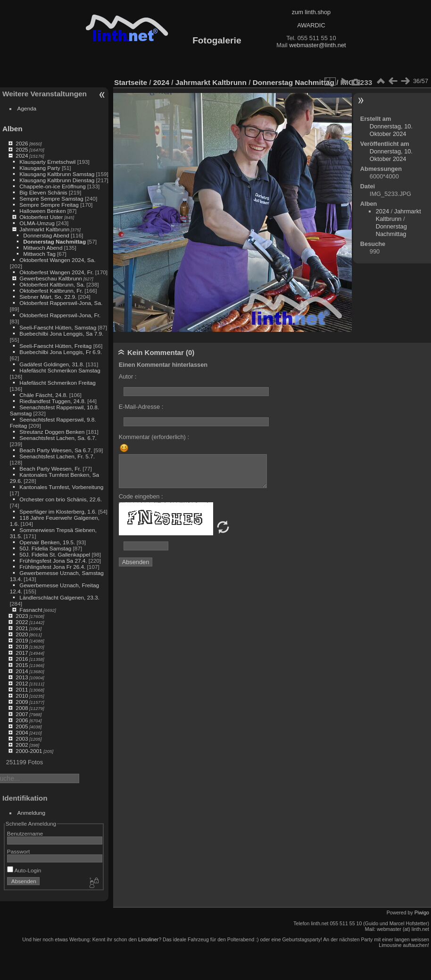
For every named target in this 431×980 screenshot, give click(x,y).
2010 (22, 696)
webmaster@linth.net (317, 45)
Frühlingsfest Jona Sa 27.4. (53, 561)
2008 (22, 708)
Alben (12, 129)
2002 (22, 745)
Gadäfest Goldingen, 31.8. (52, 364)
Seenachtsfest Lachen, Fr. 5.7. (57, 456)
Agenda (27, 108)
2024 (22, 156)
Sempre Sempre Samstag (51, 199)
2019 (22, 640)
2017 (22, 653)
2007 (22, 714)
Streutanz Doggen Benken (52, 432)
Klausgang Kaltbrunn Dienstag (57, 180)
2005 (22, 726)
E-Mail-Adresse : (141, 407)
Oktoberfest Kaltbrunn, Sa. (52, 284)
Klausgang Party (40, 168)
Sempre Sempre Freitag (49, 205)
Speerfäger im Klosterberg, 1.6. (58, 511)
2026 (22, 143)
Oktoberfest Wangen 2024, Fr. (56, 272)
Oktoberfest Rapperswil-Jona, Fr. (60, 315)
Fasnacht (31, 610)
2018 (22, 646)
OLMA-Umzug (37, 223)
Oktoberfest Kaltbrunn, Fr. (51, 291)
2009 (22, 702)
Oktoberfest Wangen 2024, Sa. (57, 260)
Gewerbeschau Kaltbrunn (51, 278)
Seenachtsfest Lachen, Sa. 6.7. (58, 438)
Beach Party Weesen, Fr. (50, 469)
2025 (22, 149)
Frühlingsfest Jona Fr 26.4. (52, 567)
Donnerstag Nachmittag (54, 241)
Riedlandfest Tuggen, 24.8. (53, 401)
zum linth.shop (311, 12)
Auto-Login (24, 870)
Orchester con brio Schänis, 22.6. (61, 499)
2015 (22, 665)
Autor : (128, 376)
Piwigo (422, 912)
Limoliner (148, 939)
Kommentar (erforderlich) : (154, 437)
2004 (22, 732)
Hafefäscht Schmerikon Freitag (58, 383)
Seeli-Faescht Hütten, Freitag (55, 346)
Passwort (18, 851)
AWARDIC (311, 25)
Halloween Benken (42, 211)
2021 (22, 628)
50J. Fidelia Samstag (45, 548)
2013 (22, 677)
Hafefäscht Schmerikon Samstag (60, 370)
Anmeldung (32, 813)
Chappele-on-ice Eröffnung (52, 186)
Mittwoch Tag (39, 254)
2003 (22, 739)
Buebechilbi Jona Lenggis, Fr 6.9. (61, 352)
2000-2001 (29, 751)
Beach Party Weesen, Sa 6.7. (56, 450)
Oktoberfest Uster (41, 217)
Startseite (131, 82)
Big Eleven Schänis (43, 192)
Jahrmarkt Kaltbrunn (44, 229)
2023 (22, 616)
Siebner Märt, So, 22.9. (48, 297)
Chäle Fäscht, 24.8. (43, 395)
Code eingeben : (141, 496)
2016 (22, 659)
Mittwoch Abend (43, 248)
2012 (22, 683)
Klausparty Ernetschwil (47, 162)
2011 (22, 689)
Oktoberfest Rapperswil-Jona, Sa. (61, 303)
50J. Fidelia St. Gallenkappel (55, 554)
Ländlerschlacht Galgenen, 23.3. (59, 597)
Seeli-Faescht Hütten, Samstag (58, 327)
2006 (22, 720)
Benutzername (25, 833)
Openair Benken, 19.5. (47, 542)
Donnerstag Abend (46, 235)
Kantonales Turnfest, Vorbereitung (61, 487)
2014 (22, 671)
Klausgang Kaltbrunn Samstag (57, 174)
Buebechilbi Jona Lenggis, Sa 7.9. (61, 334)
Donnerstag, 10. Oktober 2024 (391, 130)
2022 (22, 622)
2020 (22, 634)
